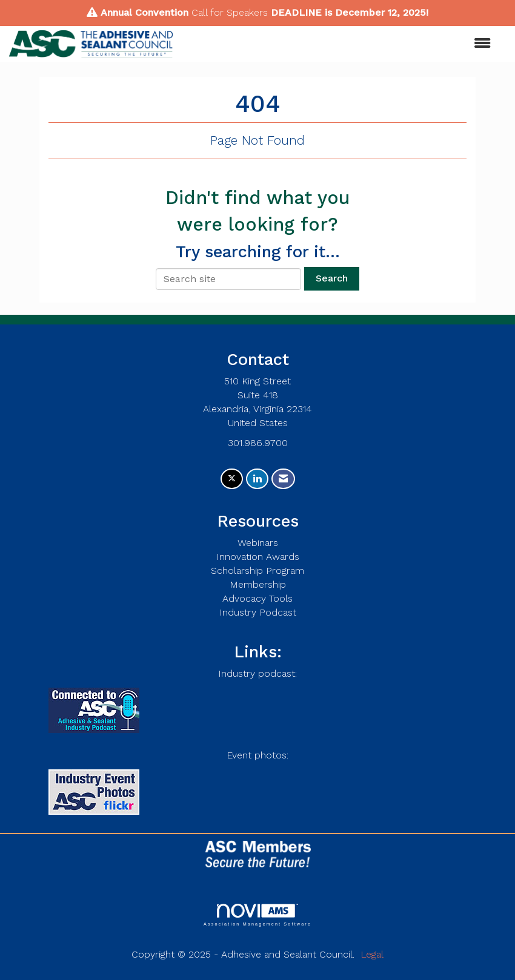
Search (332, 278)
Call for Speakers (230, 12)
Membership (258, 584)
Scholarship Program (257, 571)
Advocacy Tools (257, 598)
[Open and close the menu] (338, 44)
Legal (372, 954)
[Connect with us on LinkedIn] (257, 479)
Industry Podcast (258, 612)
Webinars (258, 543)
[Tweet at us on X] (232, 479)
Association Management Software (257, 915)
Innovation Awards (258, 557)
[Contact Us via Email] (283, 479)
